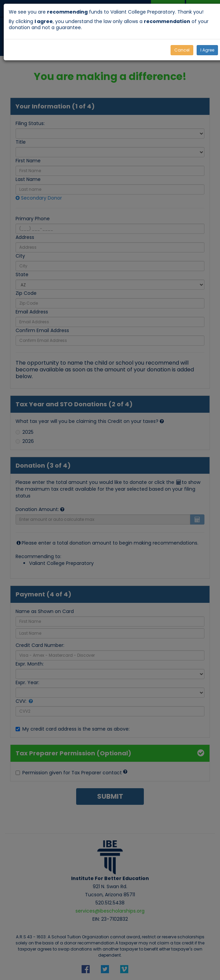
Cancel (182, 50)
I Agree (207, 50)
